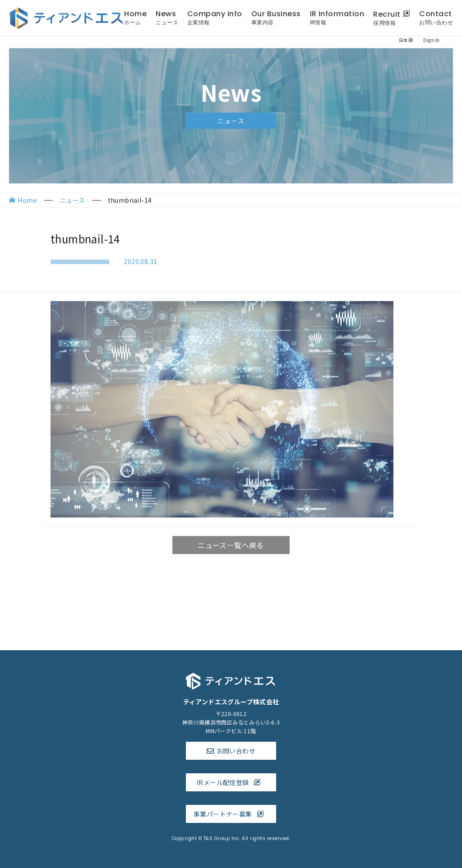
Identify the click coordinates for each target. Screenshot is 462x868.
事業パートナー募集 (231, 814)
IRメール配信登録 (231, 782)
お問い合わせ (236, 751)
